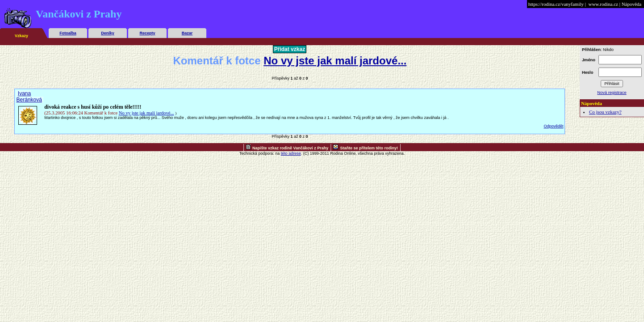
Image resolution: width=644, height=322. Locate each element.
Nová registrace (612, 93)
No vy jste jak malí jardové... (335, 61)
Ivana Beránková (29, 97)
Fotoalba (68, 33)
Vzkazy (21, 36)
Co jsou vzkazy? (605, 112)
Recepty (147, 33)
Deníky (108, 33)
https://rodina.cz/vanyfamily (556, 4)
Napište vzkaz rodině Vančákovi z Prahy (290, 148)
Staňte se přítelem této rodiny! (369, 148)
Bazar (187, 33)
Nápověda (632, 4)
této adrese (291, 153)
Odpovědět (553, 126)
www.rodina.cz (603, 4)
